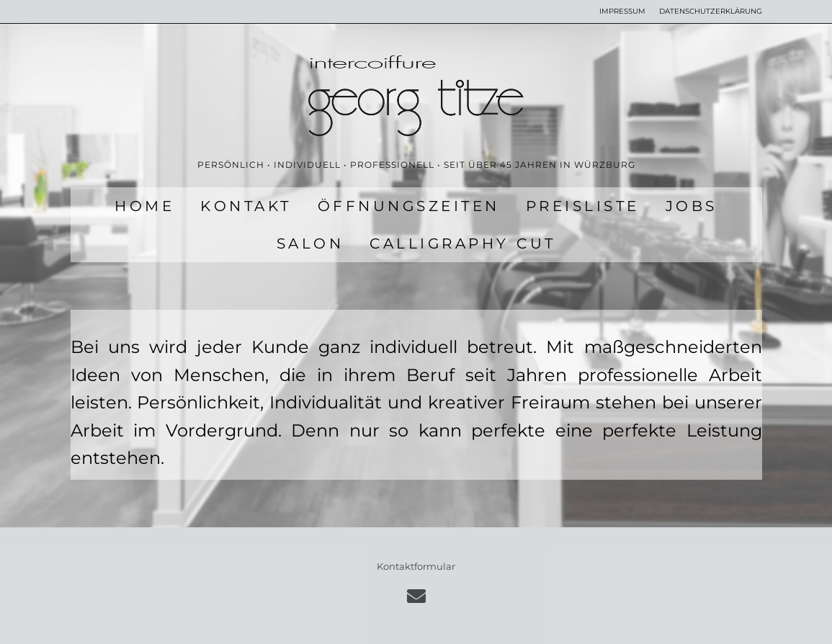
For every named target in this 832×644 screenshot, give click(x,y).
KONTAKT (246, 206)
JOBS (692, 206)
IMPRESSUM (622, 11)
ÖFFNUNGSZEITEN (409, 206)
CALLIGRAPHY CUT (463, 243)
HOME (144, 206)
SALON (310, 243)
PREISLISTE (583, 206)
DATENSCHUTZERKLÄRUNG (711, 11)
